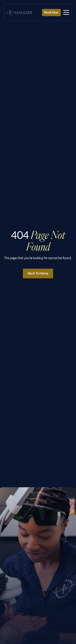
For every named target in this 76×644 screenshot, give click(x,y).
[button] (66, 13)
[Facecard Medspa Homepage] (19, 13)
